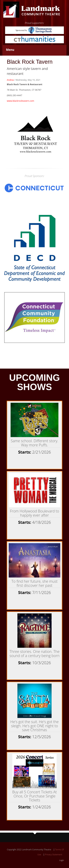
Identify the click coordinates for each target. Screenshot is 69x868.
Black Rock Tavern (30, 62)
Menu (10, 50)
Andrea (10, 80)
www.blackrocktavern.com (20, 101)
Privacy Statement (54, 855)
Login (62, 860)
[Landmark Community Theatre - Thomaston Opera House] (32, 9)
